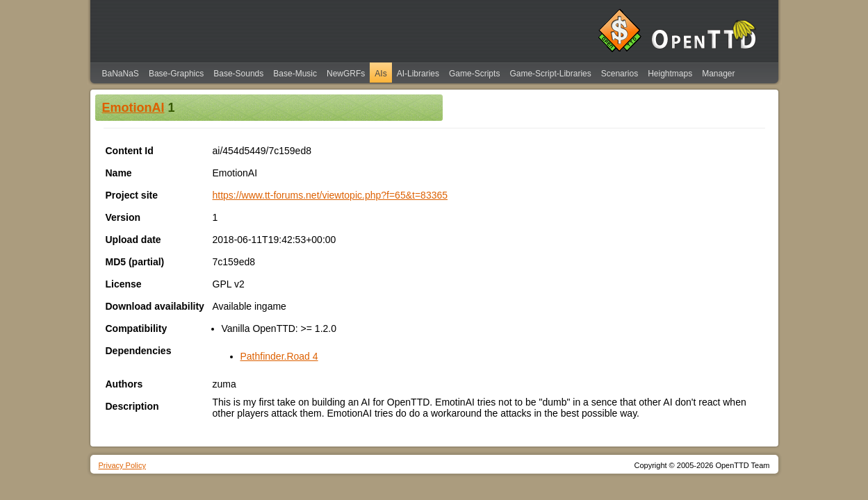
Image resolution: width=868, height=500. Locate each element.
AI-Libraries (418, 74)
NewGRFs (346, 74)
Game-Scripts (474, 74)
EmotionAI (133, 108)
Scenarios (620, 74)
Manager (718, 74)
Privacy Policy (122, 465)
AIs (380, 74)
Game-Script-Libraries (550, 74)
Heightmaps (670, 74)
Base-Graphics (176, 74)
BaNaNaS (121, 74)
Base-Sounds (238, 74)
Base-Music (295, 74)
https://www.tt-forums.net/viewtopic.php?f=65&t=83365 (330, 195)
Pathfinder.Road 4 (279, 356)
